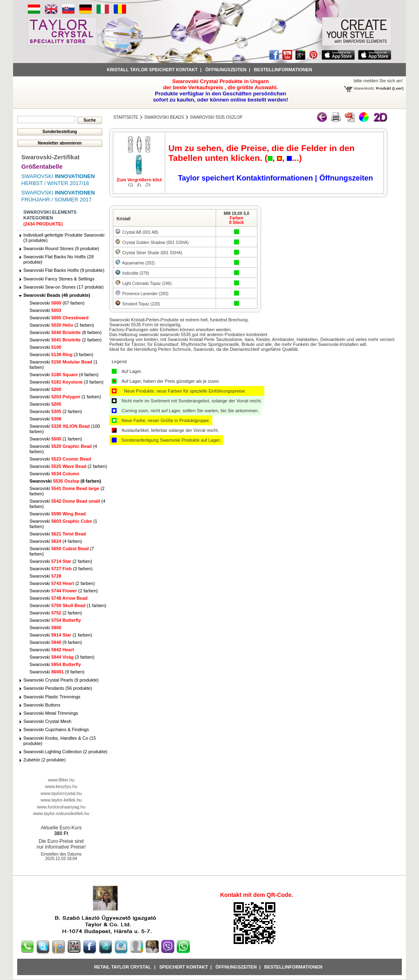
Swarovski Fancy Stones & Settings (59, 279)
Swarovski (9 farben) (56, 642)
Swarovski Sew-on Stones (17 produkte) (63, 287)
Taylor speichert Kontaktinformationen (247, 178)
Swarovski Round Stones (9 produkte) (61, 248)
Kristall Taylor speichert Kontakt (152, 70)
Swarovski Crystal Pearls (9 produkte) (61, 680)
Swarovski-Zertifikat (51, 157)
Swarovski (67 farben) (57, 303)
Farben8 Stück (237, 220)
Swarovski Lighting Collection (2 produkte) (65, 752)
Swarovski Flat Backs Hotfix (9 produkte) (64, 270)
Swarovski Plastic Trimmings (52, 697)
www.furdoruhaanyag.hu (61, 807)
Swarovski (45, 310)
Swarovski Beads (164, 117)
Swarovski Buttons (42, 705)
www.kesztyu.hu (61, 786)
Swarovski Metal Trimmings (51, 713)
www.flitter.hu (61, 780)
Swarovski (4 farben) (64, 375)
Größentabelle (42, 166)
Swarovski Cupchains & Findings (56, 729)
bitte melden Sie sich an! (378, 81)
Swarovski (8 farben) (65, 332)
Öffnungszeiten (226, 70)
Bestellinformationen (283, 70)
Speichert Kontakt (184, 967)
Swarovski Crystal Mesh (47, 721)
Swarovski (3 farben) (61, 355)
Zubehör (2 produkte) (44, 760)
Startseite (126, 117)
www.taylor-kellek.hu (61, 800)
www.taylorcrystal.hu (61, 793)
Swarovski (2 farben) (62, 325)
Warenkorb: (364, 88)
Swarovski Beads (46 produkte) (57, 295)
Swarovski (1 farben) (65, 397)
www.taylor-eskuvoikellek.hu (61, 813)
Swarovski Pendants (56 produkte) (58, 688)
